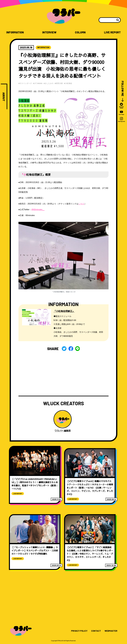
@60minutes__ (38, 210)
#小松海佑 (69, 83)
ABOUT (4, 97)
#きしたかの (49, 83)
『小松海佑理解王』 (65, 311)
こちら (81, 204)
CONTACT (95, 632)
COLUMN (80, 32)
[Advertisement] (64, 373)
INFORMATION (15, 32)
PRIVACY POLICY (78, 632)
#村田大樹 (59, 83)
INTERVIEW (49, 32)
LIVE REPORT (112, 32)
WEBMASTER (111, 632)
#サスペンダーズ (25, 83)
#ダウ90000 (38, 83)
